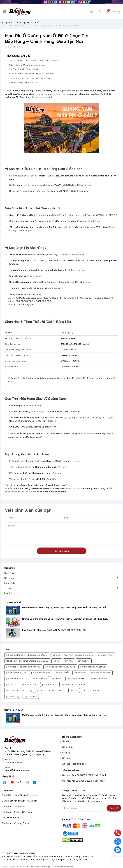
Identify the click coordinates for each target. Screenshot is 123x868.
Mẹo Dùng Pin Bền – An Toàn (25, 82)
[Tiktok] (20, 782)
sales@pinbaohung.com (18, 770)
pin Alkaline (84, 661)
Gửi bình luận (62, 551)
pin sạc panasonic (92, 690)
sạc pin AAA (31, 696)
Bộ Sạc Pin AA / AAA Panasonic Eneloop (73, 655)
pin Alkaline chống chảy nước (60, 667)
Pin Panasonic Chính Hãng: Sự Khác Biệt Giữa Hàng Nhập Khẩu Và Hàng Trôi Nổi (64, 608)
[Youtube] (12, 782)
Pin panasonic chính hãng (19, 690)
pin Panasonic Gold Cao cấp (51, 690)
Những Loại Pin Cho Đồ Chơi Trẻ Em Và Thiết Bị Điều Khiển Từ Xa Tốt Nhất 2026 (65, 619)
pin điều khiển (62, 673)
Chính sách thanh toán (13, 806)
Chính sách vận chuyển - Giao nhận (20, 801)
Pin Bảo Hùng (32, 867)
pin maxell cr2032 (76, 679)
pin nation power (99, 679)
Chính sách (8, 791)
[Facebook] (5, 782)
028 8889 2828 (14, 763)
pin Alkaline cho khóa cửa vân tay (23, 667)
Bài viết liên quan (14, 710)
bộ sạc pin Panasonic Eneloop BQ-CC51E (27, 655)
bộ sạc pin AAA (106, 655)
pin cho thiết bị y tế (16, 673)
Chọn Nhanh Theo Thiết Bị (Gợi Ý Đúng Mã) (32, 74)
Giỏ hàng (67, 758)
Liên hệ (8, 593)
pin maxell (57, 679)
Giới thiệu (9, 573)
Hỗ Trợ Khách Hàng (72, 737)
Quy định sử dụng (11, 818)
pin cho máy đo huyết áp (93, 667)
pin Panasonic (49, 685)
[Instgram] (27, 782)
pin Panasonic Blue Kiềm (74, 685)
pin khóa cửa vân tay (17, 679)
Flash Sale (10, 583)
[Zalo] (35, 782)
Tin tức (8, 588)
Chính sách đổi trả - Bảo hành (17, 812)
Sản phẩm (9, 578)
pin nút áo (11, 685)
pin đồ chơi (80, 673)
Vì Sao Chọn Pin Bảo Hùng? (24, 69)
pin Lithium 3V (40, 679)
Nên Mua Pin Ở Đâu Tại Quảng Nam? (28, 65)
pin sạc (74, 690)
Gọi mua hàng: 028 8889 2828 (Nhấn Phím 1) (84, 775)
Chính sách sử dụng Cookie (16, 823)
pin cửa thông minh (41, 673)
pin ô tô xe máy (29, 685)
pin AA (57, 661)
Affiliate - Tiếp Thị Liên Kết (75, 764)
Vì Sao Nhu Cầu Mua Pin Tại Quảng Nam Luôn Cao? (35, 61)
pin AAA (69, 661)
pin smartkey (13, 696)
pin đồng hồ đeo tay (101, 673)
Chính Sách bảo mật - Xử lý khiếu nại (20, 795)
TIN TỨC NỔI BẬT (14, 602)
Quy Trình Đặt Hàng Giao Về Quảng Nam (30, 78)
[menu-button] (5, 12)
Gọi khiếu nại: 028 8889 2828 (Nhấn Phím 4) (84, 781)
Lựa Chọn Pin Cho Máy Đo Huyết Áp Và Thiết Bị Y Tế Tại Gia (54, 630)
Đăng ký (66, 753)
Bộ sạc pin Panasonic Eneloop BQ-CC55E (27, 661)
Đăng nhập (68, 747)
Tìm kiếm (66, 741)
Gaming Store (66, 867)
